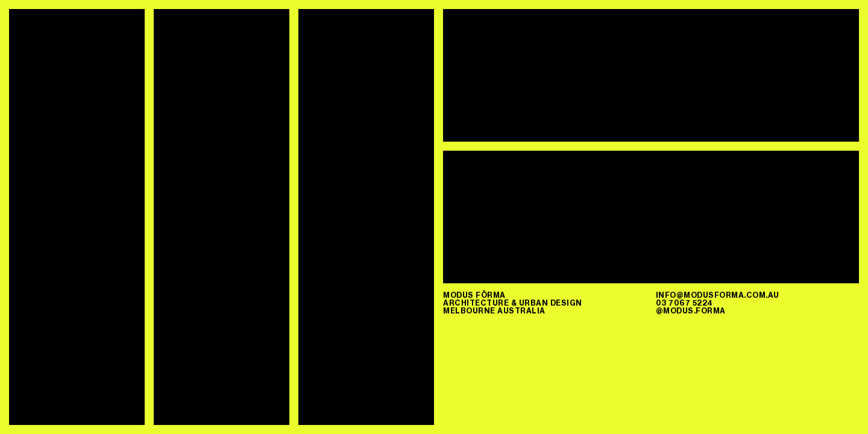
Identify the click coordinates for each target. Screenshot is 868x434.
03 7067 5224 (684, 303)
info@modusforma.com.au (718, 295)
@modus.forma (691, 311)
